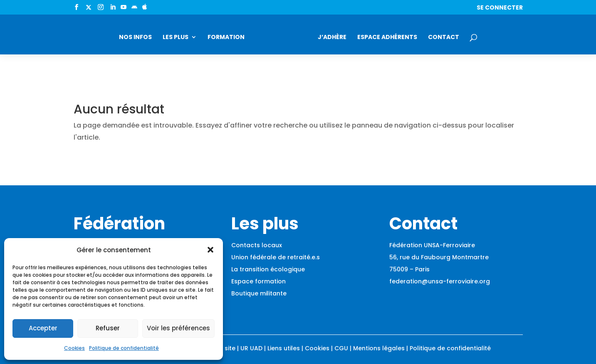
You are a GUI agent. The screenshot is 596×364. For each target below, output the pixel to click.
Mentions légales (379, 348)
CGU (341, 348)
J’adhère (332, 38)
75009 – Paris (409, 269)
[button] (210, 250)
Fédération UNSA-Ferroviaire (432, 245)
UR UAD (251, 348)
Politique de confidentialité (124, 348)
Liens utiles (284, 348)
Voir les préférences (178, 328)
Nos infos (135, 38)
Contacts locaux (257, 245)
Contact (444, 38)
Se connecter (500, 8)
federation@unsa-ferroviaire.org (440, 281)
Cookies (74, 348)
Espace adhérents (387, 38)
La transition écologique (268, 269)
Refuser (108, 328)
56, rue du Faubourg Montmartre (439, 257)
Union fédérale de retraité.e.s (276, 257)
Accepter (43, 328)
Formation (226, 38)
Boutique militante (259, 293)
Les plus (176, 38)
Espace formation (258, 281)
